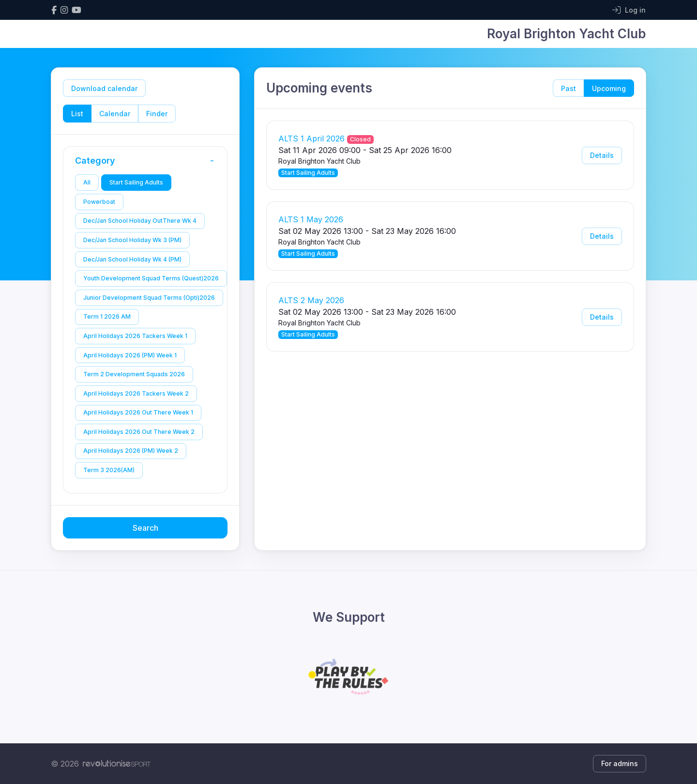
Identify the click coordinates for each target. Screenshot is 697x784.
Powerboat (99, 202)
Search (145, 528)
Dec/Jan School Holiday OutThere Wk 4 (140, 221)
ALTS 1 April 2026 (311, 138)
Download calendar (104, 88)
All (87, 182)
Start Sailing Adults (136, 182)
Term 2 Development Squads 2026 (134, 374)
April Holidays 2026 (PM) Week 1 (130, 355)
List (77, 114)
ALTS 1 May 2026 (311, 219)
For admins (620, 763)
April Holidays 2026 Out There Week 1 (138, 412)
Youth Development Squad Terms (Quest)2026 (151, 278)
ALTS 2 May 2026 (311, 300)
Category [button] (148, 161)
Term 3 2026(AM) (109, 470)
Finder (157, 114)
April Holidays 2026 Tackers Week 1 (135, 336)
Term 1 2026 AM (107, 316)
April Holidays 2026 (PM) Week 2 (131, 451)
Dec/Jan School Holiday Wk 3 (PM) (132, 240)
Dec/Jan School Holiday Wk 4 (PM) (132, 259)
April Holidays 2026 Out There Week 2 (139, 432)
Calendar (115, 114)
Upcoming (609, 88)
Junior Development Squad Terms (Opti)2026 (149, 298)
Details (602, 155)
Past (568, 88)
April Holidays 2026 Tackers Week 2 (136, 393)
